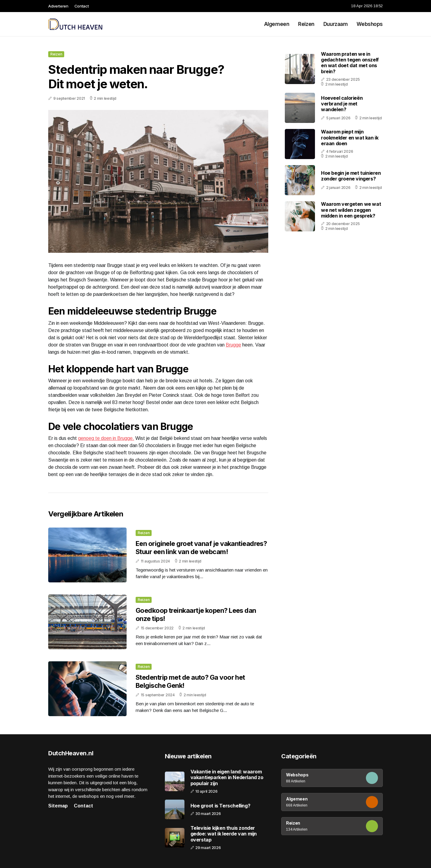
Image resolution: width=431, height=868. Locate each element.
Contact (82, 6)
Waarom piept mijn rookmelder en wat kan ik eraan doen (350, 137)
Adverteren (58, 6)
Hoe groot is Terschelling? (220, 806)
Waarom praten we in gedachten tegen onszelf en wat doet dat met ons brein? (350, 63)
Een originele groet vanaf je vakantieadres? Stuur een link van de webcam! (201, 547)
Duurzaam (336, 24)
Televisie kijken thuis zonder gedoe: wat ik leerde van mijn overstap (224, 834)
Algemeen (277, 24)
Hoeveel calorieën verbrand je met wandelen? (342, 104)
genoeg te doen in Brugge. (106, 438)
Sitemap (58, 806)
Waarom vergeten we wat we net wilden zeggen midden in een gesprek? (351, 210)
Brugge (233, 345)
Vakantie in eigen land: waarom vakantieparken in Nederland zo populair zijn (227, 777)
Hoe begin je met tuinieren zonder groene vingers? (351, 176)
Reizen (306, 24)
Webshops (370, 24)
